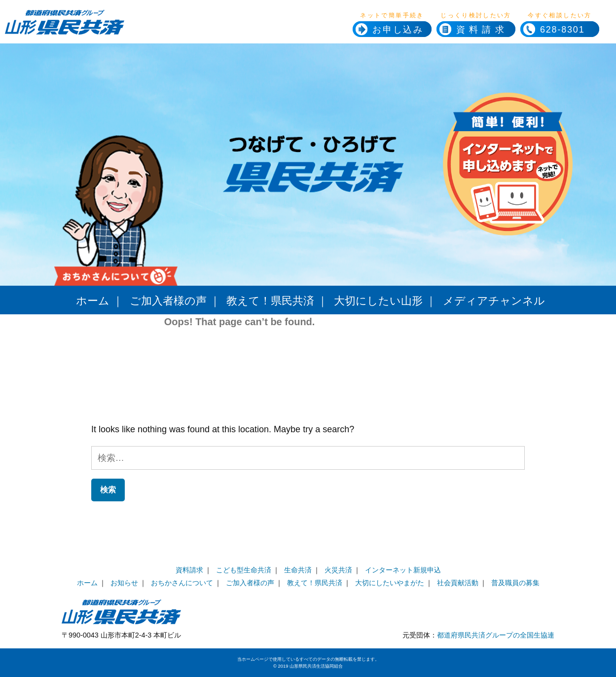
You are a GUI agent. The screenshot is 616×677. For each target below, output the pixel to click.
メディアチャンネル (494, 301)
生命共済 (298, 570)
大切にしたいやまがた (390, 583)
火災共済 (338, 570)
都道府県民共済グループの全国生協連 (496, 635)
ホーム (93, 301)
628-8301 (552, 30)
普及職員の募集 (515, 583)
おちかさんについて (182, 583)
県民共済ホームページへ (127, 30)
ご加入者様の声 (168, 301)
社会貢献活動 (458, 583)
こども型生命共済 (244, 570)
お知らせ (124, 583)
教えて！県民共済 (270, 301)
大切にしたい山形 (378, 301)
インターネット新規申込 (403, 570)
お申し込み (398, 30)
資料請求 (482, 30)
